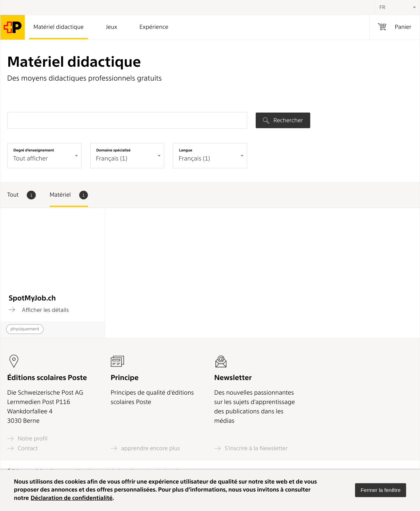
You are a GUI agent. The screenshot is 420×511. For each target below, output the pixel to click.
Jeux (112, 27)
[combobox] (397, 7)
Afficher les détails (39, 310)
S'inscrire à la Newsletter (251, 448)
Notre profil (27, 439)
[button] (381, 490)
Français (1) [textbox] (194, 159)
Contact (23, 448)
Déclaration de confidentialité (72, 498)
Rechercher (283, 120)
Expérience (154, 27)
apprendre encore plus (146, 448)
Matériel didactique (59, 27)
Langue (186, 150)
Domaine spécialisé (113, 150)
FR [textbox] (382, 7)
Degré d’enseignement (34, 150)
